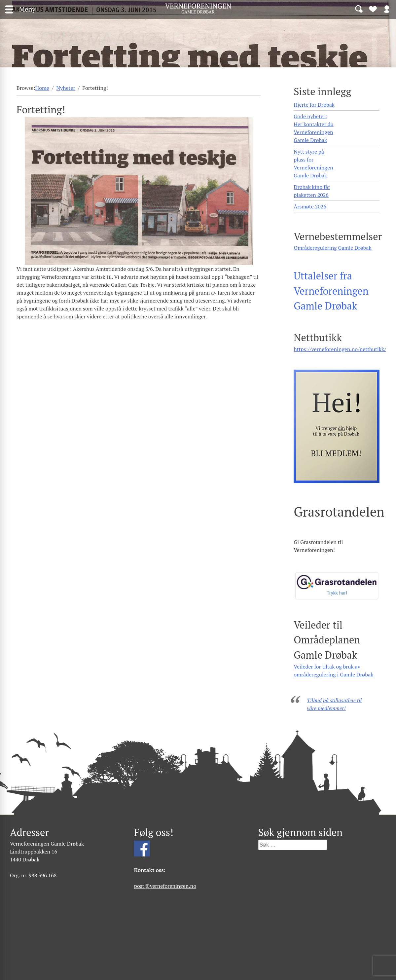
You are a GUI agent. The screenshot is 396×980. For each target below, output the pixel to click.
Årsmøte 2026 (310, 206)
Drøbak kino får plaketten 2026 (312, 191)
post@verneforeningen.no (165, 886)
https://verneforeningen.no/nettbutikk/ (340, 349)
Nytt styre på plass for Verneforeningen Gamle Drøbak (313, 163)
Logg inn (387, 9)
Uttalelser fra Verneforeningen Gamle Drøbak (331, 291)
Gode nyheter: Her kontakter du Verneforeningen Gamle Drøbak (314, 128)
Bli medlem (373, 9)
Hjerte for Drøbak (314, 105)
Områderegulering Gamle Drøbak (332, 248)
